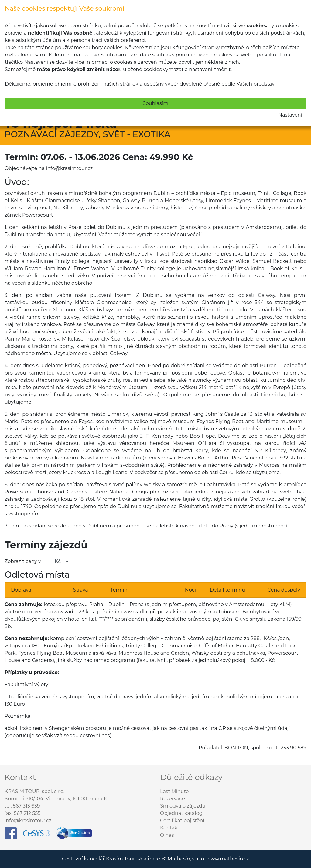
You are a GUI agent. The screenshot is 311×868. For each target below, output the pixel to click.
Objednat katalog (181, 813)
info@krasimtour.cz (28, 821)
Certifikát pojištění (182, 821)
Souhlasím (155, 103)
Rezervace (173, 799)
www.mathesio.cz (227, 859)
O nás (167, 835)
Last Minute (174, 791)
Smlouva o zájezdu (183, 806)
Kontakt (170, 828)
